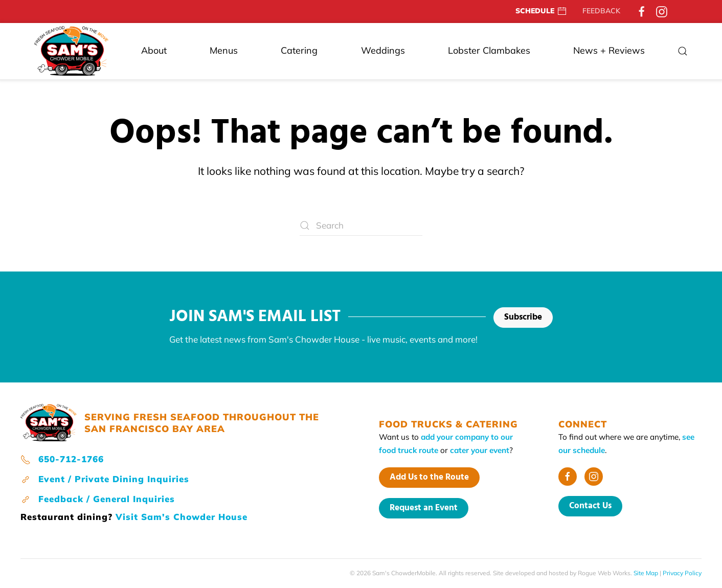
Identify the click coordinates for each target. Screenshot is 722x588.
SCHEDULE (541, 11)
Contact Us (590, 506)
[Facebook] (642, 11)
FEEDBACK (601, 11)
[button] (683, 51)
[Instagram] (662, 11)
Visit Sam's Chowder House (182, 517)
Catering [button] (299, 50)
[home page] (49, 422)
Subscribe (523, 317)
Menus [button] (224, 50)
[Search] (361, 225)
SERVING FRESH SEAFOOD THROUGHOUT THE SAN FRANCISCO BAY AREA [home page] (202, 423)
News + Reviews (609, 50)
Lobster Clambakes (489, 50)
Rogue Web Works (604, 573)
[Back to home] (71, 51)
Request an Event (424, 508)
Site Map (646, 573)
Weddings (383, 50)
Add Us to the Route (429, 477)
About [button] (154, 50)
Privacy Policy (682, 573)
